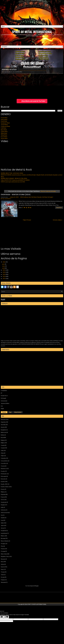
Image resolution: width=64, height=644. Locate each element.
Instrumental (4, 401)
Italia (2, 523)
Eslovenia (3, 479)
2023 (4, 274)
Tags (10, 412)
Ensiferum (26, 197)
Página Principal (27, 220)
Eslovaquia (4, 476)
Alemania (3, 419)
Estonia (3, 489)
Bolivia (3, 435)
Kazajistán (3, 531)
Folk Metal (3, 128)
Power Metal (4, 118)
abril (3, 268)
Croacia (3, 466)
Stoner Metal (4, 138)
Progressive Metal (5, 126)
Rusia (2, 562)
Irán (2, 515)
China (2, 453)
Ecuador (3, 471)
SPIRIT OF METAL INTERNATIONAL (32, 32)
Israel (2, 520)
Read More (59, 208)
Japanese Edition (5, 403)
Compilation (4, 391)
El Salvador (4, 474)
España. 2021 (4, 484)
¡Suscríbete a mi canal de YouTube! (32, 101)
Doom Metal (4, 137)
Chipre (3, 456)
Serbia (2, 564)
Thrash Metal (4, 125)
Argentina (3, 422)
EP (2, 393)
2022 (4, 276)
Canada (3, 445)
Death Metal (4, 121)
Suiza (2, 569)
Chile (2, 451)
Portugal (3, 551)
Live (2, 406)
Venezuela (3, 582)
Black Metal (4, 130)
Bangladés (3, 430)
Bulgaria (3, 440)
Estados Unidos (5, 487)
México (3, 536)
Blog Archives (18, 412)
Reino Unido (4, 554)
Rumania (3, 559)
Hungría (3, 505)
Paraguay (3, 544)
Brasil (2, 438)
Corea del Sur (4, 461)
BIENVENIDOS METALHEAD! (9, 69)
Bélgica (3, 443)
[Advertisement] (32, 12)
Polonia (3, 549)
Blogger (37, 586)
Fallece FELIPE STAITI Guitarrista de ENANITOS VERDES (15, 180)
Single (2, 409)
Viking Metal (4, 135)
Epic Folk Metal (33, 197)
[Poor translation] (6, 617)
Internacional (4, 513)
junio (4, 264)
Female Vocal (4, 396)
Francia (3, 497)
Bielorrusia (4, 432)
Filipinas (3, 492)
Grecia (3, 500)
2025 (4, 270)
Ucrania (3, 577)
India (2, 507)
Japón (2, 525)
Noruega (3, 538)
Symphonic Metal (5, 123)
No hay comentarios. (6, 199)
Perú (2, 546)
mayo (4, 266)
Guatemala (4, 502)
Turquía (3, 572)
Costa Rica (4, 463)
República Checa (5, 556)
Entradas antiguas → (58, 220)
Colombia (3, 458)
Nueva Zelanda (5, 541)
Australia (3, 425)
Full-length (50, 197)
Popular (4, 412)
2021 (4, 279)
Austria (3, 427)
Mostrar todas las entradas (48, 191)
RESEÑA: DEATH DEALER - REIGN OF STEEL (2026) (14, 178)
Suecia (3, 567)
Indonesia (3, 510)
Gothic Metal (4, 132)
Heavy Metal (4, 119)
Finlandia (39, 197)
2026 (4, 262)
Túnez (2, 575)
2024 (22, 197)
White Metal (4, 133)
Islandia (3, 518)
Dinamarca (4, 469)
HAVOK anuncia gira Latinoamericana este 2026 (13, 182)
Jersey (2, 528)
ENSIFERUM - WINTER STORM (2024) (16, 195)
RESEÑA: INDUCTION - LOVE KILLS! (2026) (12, 173)
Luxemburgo (4, 533)
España (3, 482)
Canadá (3, 448)
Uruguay (3, 580)
